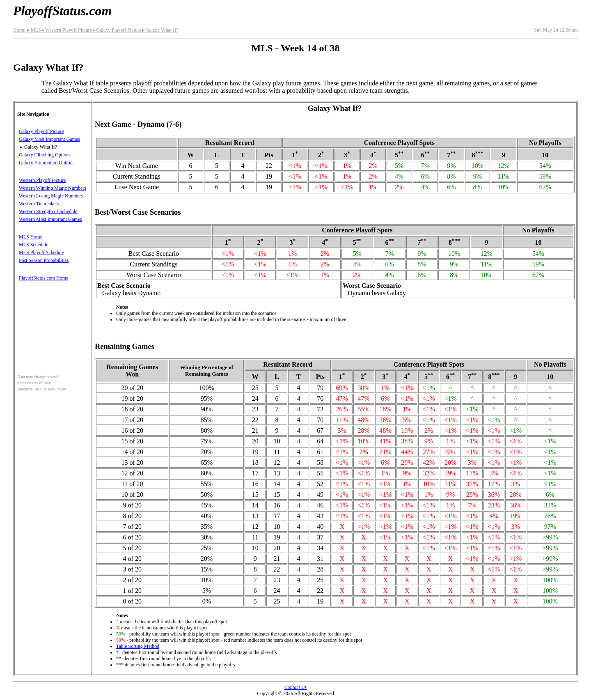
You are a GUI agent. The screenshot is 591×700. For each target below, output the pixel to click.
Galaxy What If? (160, 30)
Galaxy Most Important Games (49, 139)
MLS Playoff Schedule (41, 252)
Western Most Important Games (50, 219)
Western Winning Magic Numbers (53, 188)
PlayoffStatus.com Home (44, 278)
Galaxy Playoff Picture (117, 30)
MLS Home (31, 237)
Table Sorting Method (138, 646)
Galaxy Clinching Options (45, 155)
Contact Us (295, 687)
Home (19, 30)
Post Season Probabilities (44, 260)
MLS (33, 30)
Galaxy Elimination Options (47, 163)
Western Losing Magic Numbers (51, 196)
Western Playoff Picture (66, 30)
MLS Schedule (34, 245)
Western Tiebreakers (39, 204)
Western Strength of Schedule (48, 211)
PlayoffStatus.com (62, 11)
